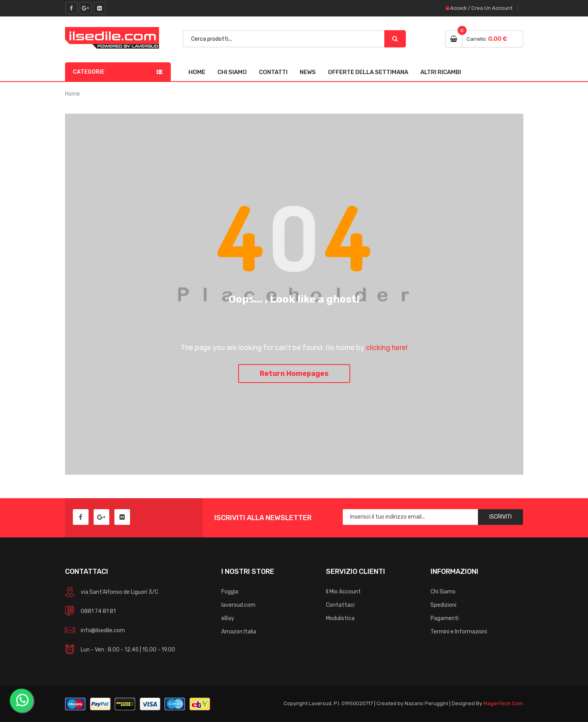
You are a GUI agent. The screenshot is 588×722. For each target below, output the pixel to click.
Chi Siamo (232, 72)
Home (197, 72)
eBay (228, 618)
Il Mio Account (343, 592)
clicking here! (387, 348)
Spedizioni (443, 605)
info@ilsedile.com (103, 630)
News (308, 72)
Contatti (273, 72)
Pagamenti (445, 618)
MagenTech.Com (503, 703)
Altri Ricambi (441, 72)
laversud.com (238, 605)
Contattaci (340, 605)
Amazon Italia (239, 632)
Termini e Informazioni (459, 632)
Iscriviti (500, 517)
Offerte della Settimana (368, 72)
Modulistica (340, 618)
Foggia (230, 592)
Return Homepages (294, 374)
